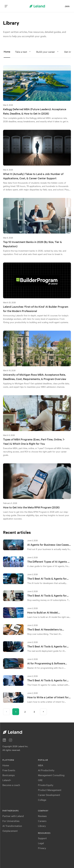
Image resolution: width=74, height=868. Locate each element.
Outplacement (10, 831)
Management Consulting (51, 775)
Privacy (42, 848)
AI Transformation (12, 826)
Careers (42, 821)
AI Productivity (46, 770)
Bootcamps (9, 775)
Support (42, 838)
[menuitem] (67, 6)
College (42, 800)
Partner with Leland (13, 816)
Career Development (49, 795)
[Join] (67, 6)
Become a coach (11, 785)
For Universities (11, 821)
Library (42, 826)
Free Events (9, 770)
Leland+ (7, 780)
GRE (40, 780)
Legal (41, 843)
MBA (41, 765)
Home (6, 765)
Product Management (50, 790)
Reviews (42, 816)
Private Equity (46, 785)
